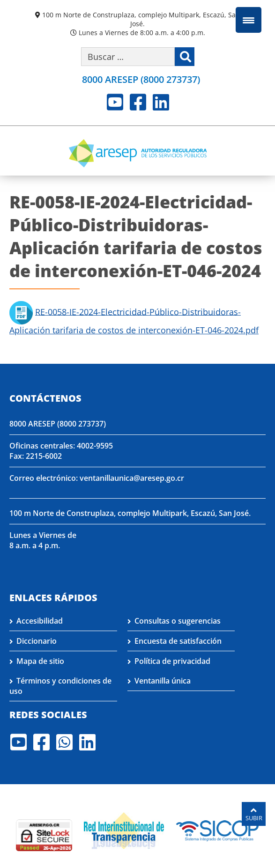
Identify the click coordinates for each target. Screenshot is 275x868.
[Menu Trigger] (249, 20)
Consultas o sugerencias (178, 621)
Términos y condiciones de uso (60, 686)
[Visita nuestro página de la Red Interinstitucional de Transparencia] (124, 830)
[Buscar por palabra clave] (128, 57)
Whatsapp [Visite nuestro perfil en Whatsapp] (64, 742)
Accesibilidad (40, 621)
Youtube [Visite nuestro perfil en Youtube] (115, 102)
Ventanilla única (163, 681)
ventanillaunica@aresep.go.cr (132, 478)
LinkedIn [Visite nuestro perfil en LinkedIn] (161, 102)
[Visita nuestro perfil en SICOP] (218, 830)
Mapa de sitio (40, 661)
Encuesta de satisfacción (178, 641)
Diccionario (37, 641)
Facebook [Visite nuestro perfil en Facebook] (138, 102)
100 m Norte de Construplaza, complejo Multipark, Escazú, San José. (141, 19)
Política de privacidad (172, 661)
